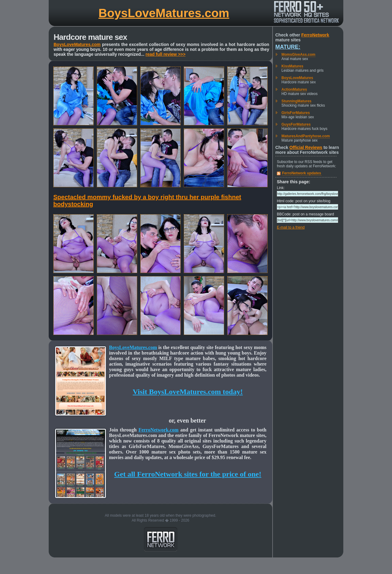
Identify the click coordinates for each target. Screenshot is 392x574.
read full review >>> (165, 54)
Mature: (288, 47)
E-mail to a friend (291, 227)
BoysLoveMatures (297, 78)
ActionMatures (294, 89)
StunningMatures (296, 101)
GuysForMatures (296, 124)
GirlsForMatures (296, 113)
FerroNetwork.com (158, 430)
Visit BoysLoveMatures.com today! (188, 392)
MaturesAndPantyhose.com (306, 136)
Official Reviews (306, 147)
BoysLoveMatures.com (164, 13)
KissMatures (292, 66)
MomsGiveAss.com (298, 55)
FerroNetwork (315, 35)
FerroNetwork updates (302, 173)
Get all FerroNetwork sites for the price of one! (188, 474)
